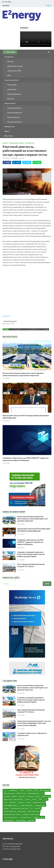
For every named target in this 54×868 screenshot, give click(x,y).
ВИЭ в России (22, 793)
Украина (21, 802)
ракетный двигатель (33, 329)
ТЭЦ (5, 802)
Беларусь (29, 790)
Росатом (27, 799)
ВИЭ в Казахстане (9, 793)
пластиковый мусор (17, 329)
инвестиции (22, 811)
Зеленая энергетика (14, 122)
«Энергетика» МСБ (14, 71)
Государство (9, 57)
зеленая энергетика (10, 811)
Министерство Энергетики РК (13, 799)
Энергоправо (12, 89)
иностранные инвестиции (12, 814)
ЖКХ (9, 75)
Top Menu (8, 2)
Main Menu (11, 52)
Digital (7, 131)
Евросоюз (22, 796)
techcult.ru (6, 316)
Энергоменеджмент (12, 80)
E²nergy (16, 158)
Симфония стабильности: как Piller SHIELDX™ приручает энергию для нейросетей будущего (26, 459)
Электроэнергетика (14, 108)
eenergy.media (15, 846)
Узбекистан (12, 802)
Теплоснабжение (13, 117)
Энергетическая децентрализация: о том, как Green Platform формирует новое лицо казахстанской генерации (34, 723)
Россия (34, 799)
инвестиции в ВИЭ (34, 811)
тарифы (36, 817)
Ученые (28, 802)
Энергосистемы (10, 103)
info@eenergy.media (15, 844)
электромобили (8, 820)
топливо (45, 329)
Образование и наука (15, 66)
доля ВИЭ (37, 808)
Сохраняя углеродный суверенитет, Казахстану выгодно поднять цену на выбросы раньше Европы (31, 554)
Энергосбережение (14, 94)
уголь (42, 817)
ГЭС (42, 793)
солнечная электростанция (30, 814)
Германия (7, 796)
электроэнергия (20, 820)
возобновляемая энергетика (19, 808)
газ (31, 808)
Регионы (10, 61)
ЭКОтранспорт (10, 126)
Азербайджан (13, 790)
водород (6, 808)
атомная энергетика (26, 805)
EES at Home (9, 136)
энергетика (31, 820)
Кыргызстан (46, 796)
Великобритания (33, 793)
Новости (5, 143)
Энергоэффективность (11, 805)
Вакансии (11, 99)
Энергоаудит (12, 85)
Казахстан (30, 796)
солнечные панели (25, 817)
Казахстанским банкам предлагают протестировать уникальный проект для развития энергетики (23, 374)
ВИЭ (36, 790)
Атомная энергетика (15, 113)
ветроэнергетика (40, 805)
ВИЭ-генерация (45, 790)
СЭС (46, 799)
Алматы (22, 790)
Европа (14, 796)
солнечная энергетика (11, 817)
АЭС (5, 790)
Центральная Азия (39, 802)
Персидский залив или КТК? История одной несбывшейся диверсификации (34, 530)
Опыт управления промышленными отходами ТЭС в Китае (31, 565)
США (40, 799)
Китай (38, 796)
